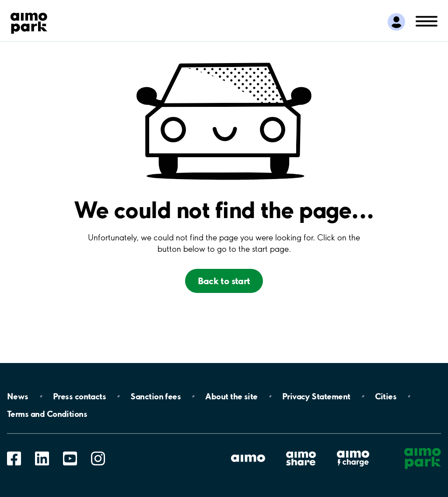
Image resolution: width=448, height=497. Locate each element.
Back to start (224, 281)
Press (79, 396)
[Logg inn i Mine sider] (396, 22)
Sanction (156, 396)
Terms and (47, 414)
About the (231, 396)
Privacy (316, 396)
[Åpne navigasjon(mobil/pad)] (427, 21)
